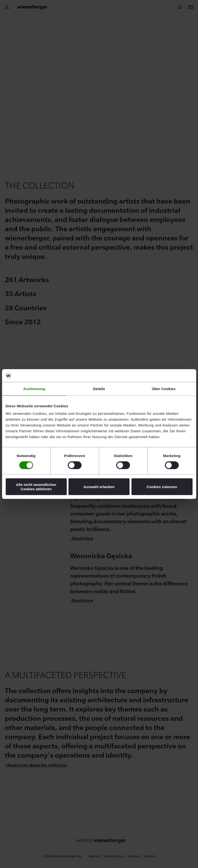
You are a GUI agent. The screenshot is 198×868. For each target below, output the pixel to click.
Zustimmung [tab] (34, 389)
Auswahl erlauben (99, 487)
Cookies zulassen (162, 487)
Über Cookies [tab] (164, 389)
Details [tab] (99, 389)
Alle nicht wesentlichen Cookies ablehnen (36, 487)
